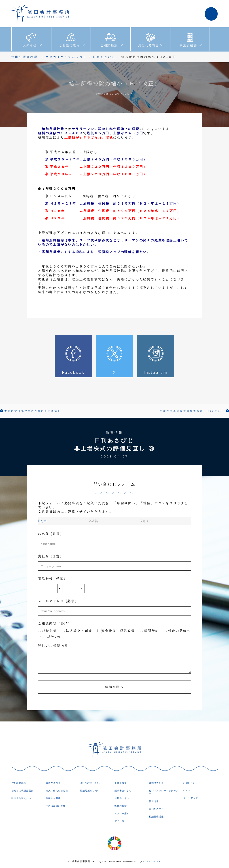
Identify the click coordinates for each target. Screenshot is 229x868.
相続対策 (48, 630)
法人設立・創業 (77, 630)
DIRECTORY (152, 861)
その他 (54, 636)
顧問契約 (149, 630)
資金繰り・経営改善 (116, 630)
